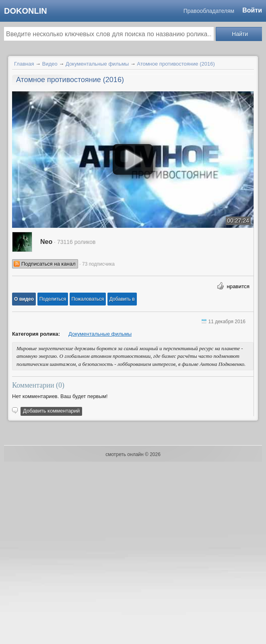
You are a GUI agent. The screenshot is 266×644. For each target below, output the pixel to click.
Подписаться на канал (48, 264)
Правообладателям (209, 11)
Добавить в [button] (122, 299)
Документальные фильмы (97, 64)
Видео (50, 64)
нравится (238, 286)
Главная (24, 64)
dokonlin (26, 11)
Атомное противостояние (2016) (176, 64)
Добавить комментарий (51, 411)
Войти (252, 10)
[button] (24, 299)
